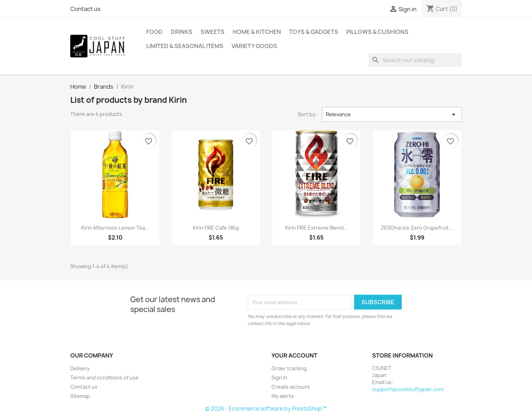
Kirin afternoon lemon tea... (115, 228)
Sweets (213, 32)
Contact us (85, 9)
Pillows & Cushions (377, 32)
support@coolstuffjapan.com (408, 389)
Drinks (182, 32)
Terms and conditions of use (104, 378)
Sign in (279, 378)
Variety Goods (254, 46)
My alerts (283, 396)
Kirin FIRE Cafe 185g (216, 228)
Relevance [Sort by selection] (392, 114)
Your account (294, 355)
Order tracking (289, 368)
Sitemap (80, 396)
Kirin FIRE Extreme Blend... (316, 228)
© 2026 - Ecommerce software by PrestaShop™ (266, 409)
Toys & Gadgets (314, 32)
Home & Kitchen (257, 32)
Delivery (80, 368)
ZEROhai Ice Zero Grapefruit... (417, 228)
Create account (291, 387)
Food (154, 32)
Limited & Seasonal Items (185, 46)
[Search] (415, 60)
